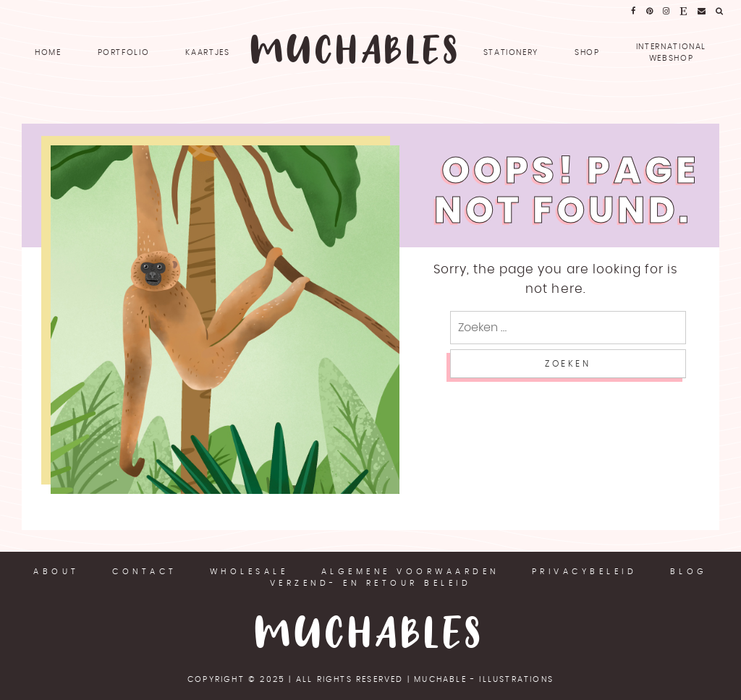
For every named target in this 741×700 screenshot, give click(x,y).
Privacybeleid (585, 572)
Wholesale (249, 572)
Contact (145, 572)
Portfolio (124, 52)
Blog (689, 572)
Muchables (370, 635)
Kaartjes (207, 52)
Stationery (511, 52)
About (56, 572)
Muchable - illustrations (484, 679)
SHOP (587, 52)
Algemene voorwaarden (410, 572)
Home (48, 52)
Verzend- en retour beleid (371, 583)
